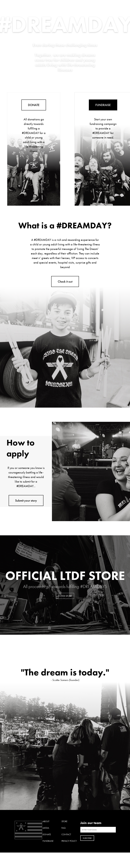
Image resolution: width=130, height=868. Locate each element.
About (46, 821)
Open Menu (114, 4)
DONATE (34, 105)
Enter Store (65, 596)
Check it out (65, 282)
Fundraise (48, 841)
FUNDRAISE (103, 105)
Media (46, 828)
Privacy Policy (69, 841)
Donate (47, 834)
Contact (66, 834)
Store (64, 821)
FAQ (64, 828)
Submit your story (26, 500)
